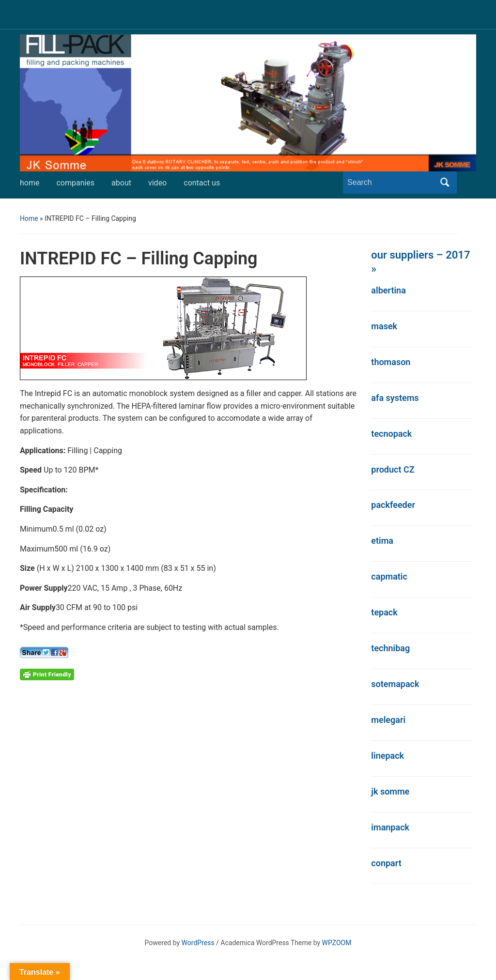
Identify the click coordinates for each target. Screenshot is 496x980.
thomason (391, 362)
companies (75, 183)
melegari (388, 720)
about (121, 183)
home (30, 183)
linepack (387, 756)
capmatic (389, 576)
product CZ (393, 469)
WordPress (198, 943)
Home (29, 218)
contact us (202, 183)
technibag (390, 648)
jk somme (390, 791)
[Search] (391, 183)
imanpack (390, 827)
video (157, 183)
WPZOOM (337, 943)
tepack (384, 612)
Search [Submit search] (445, 183)
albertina (388, 290)
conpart (386, 863)
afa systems (395, 398)
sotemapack (395, 684)
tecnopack (391, 434)
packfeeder (393, 505)
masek (384, 326)
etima (382, 541)
